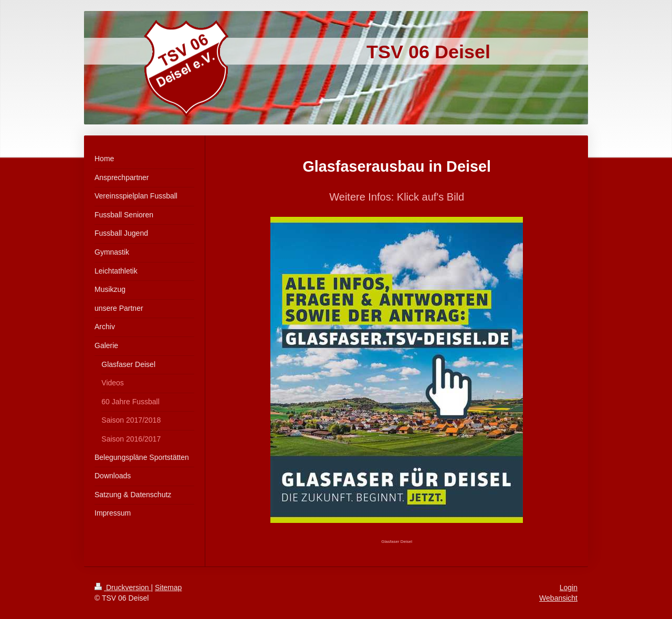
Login (569, 587)
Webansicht (558, 598)
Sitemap (168, 587)
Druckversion (123, 587)
